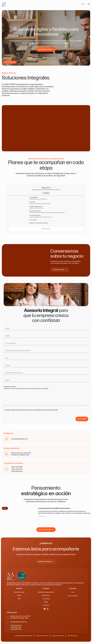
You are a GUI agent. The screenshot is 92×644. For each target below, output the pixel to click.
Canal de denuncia (74, 637)
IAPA (19, 600)
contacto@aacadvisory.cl (19, 623)
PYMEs (46, 603)
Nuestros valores (19, 593)
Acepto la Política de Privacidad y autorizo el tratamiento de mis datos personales (32, 411)
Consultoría (46, 600)
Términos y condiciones (42, 637)
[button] (42, 517)
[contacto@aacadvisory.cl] (8, 623)
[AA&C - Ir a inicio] (4, 4)
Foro (73, 593)
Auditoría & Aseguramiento (46, 593)
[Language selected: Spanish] (83, 4)
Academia (46, 606)
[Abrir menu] (89, 4)
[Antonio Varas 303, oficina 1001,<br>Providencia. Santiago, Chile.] (8, 619)
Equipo (19, 596)
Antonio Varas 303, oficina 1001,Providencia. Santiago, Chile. (20, 618)
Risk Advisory (46, 596)
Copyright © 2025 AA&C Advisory (22, 637)
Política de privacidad (59, 637)
